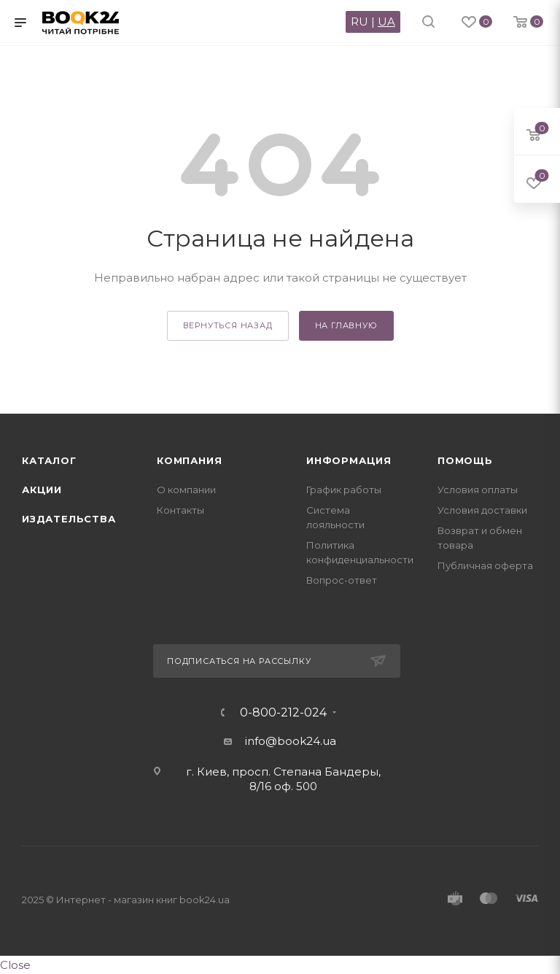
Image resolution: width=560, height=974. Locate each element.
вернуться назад (228, 325)
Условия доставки (482, 510)
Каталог (49, 460)
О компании (186, 490)
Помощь (465, 460)
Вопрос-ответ (342, 580)
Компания (189, 460)
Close (15, 965)
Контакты (180, 510)
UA (386, 22)
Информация (349, 460)
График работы (344, 490)
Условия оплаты (478, 490)
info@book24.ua (291, 741)
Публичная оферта (485, 565)
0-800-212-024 (283, 713)
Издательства (69, 519)
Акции (42, 490)
